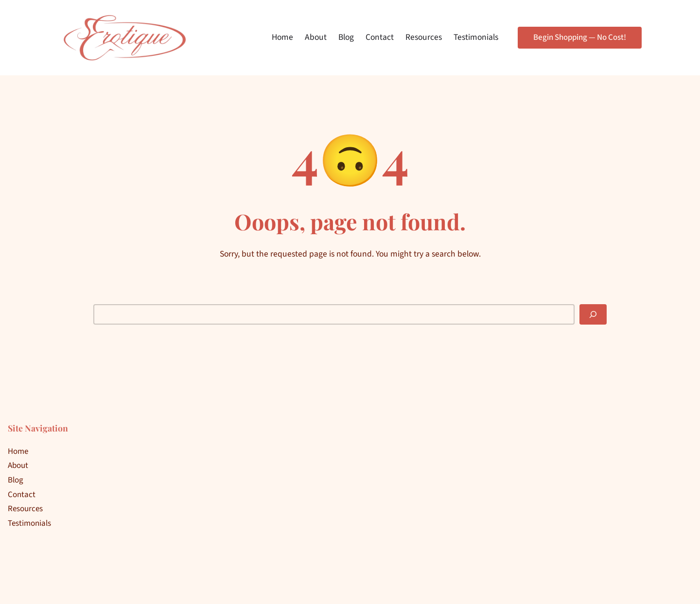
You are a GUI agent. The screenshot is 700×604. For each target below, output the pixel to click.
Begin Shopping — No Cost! (580, 37)
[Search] (593, 314)
